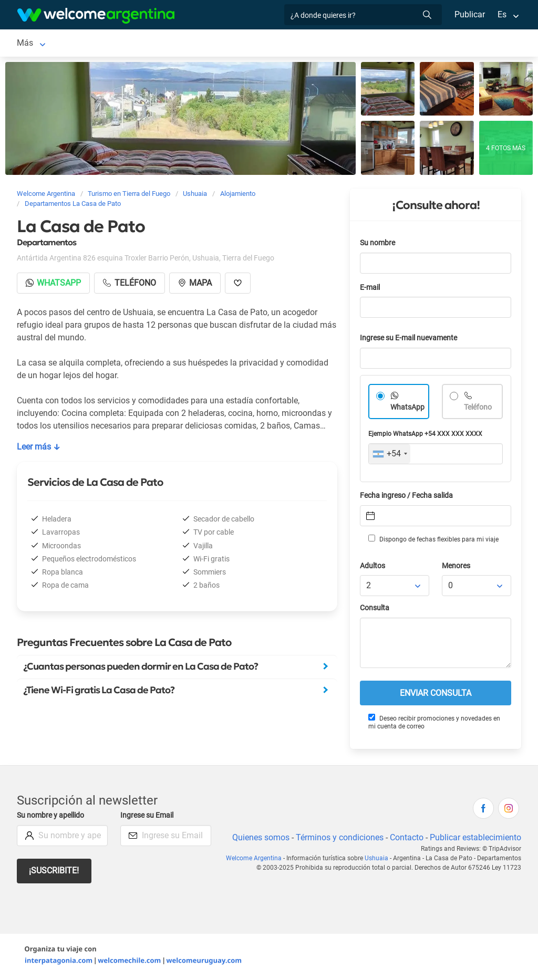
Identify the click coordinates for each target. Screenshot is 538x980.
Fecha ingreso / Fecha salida (408, 498)
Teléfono (479, 409)
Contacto (405, 840)
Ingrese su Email (148, 817)
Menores (457, 568)
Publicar (469, 14)
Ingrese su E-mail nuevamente (411, 340)
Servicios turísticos (266, 44)
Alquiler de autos (180, 44)
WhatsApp (408, 409)
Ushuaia (32, 44)
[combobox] (390, 456)
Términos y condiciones (338, 840)
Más (405, 44)
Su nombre (378, 245)
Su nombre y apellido (53, 817)
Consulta (375, 610)
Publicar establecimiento (475, 840)
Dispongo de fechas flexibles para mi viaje (433, 541)
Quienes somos (258, 840)
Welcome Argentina (258, 860)
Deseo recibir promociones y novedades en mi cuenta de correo (434, 724)
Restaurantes (360, 44)
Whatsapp (54, 285)
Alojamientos (91, 44)
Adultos (373, 568)
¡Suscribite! (54, 873)
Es (502, 14)
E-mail (371, 290)
